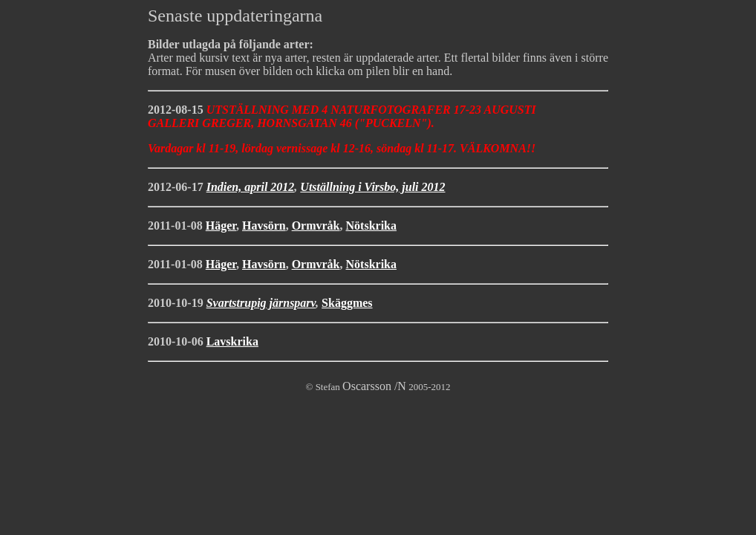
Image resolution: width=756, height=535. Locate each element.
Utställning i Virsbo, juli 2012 (372, 187)
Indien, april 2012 (251, 187)
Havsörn (264, 226)
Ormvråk (316, 226)
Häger (221, 226)
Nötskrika (371, 226)
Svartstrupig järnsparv (261, 303)
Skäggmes (347, 303)
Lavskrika (232, 341)
